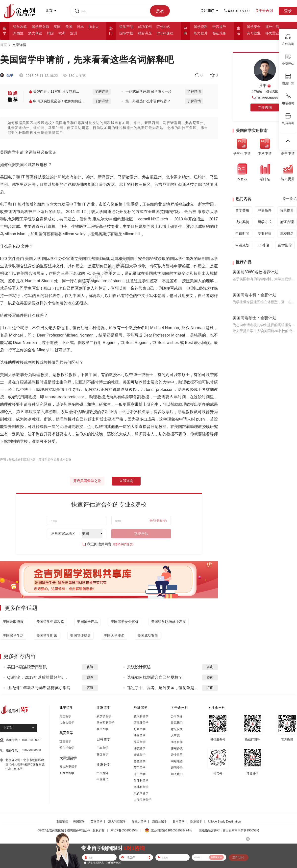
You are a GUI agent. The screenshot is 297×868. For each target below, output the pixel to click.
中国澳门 (102, 780)
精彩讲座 (145, 33)
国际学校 (126, 33)
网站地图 (177, 761)
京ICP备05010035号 (124, 830)
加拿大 (94, 27)
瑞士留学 (140, 774)
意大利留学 (141, 716)
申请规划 (242, 245)
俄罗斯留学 (141, 793)
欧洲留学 (196, 822)
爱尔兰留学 (67, 748)
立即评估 (141, 533)
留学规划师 (40, 27)
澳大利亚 (35, 33)
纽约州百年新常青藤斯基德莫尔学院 (39, 688)
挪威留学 (140, 748)
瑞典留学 (140, 755)
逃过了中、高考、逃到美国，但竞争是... (162, 688)
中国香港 (102, 773)
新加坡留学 (104, 716)
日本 (80, 27)
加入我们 (177, 774)
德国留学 (140, 742)
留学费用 (242, 210)
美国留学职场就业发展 (169, 622)
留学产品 (126, 27)
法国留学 (140, 736)
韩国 (50, 33)
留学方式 (265, 222)
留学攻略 (20, 27)
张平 (7, 75)
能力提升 (201, 33)
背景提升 (287, 210)
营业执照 (177, 755)
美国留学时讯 (47, 635)
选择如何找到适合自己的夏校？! (155, 677)
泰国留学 (102, 729)
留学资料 (201, 27)
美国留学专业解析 (124, 622)
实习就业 (254, 33)
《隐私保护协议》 (123, 544)
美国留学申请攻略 (50, 622)
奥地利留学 (141, 787)
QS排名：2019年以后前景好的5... (37, 677)
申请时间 (242, 233)
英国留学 (65, 741)
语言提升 (219, 27)
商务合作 (177, 742)
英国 (57, 27)
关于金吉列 (264, 11)
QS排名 (264, 245)
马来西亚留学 (105, 723)
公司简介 (177, 716)
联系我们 (177, 723)
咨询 (90, 667)
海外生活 (272, 27)
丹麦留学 (140, 729)
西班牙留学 (141, 723)
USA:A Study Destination (225, 822)
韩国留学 (102, 754)
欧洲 (62, 33)
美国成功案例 (148, 635)
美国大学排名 (114, 635)
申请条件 (265, 210)
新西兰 (18, 33)
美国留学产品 (87, 622)
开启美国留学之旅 (87, 481)
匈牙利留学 (141, 781)
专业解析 (265, 233)
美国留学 (65, 716)
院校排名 (163, 27)
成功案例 (145, 27)
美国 (69, 27)
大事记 (175, 736)
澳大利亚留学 (68, 767)
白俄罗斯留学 (143, 800)
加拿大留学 (67, 723)
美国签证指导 (80, 635)
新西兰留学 (67, 773)
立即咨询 (126, 481)
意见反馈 (177, 729)
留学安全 (254, 27)
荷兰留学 (140, 768)
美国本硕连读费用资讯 (27, 667)
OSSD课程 (165, 33)
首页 (3, 45)
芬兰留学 (140, 761)
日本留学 (102, 748)
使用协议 (177, 748)
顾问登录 (177, 768)
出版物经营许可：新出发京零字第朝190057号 (229, 830)
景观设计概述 (139, 667)
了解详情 (102, 91)
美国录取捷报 (13, 622)
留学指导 (285, 245)
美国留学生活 (13, 635)
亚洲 (74, 33)
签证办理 (287, 222)
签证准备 (219, 33)
